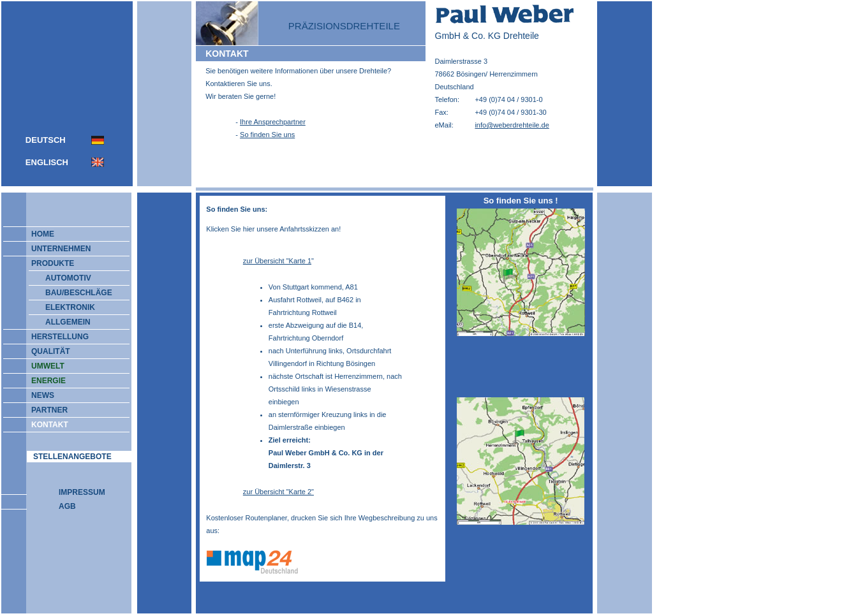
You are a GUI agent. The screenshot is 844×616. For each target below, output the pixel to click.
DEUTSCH (46, 140)
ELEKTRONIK (70, 307)
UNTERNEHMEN (55, 249)
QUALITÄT (45, 351)
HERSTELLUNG (54, 337)
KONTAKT (44, 425)
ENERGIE (43, 381)
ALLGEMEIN (68, 322)
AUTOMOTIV (68, 278)
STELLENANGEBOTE (72, 457)
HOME (37, 234)
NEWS (37, 395)
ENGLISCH (47, 162)
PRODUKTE (47, 263)
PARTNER (44, 410)
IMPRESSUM (82, 492)
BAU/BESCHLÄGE (79, 293)
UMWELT (42, 366)
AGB (67, 506)
